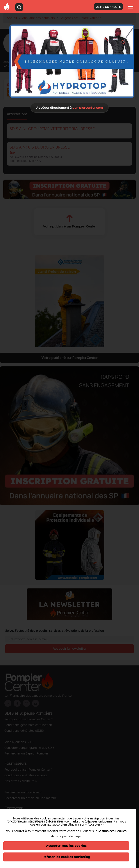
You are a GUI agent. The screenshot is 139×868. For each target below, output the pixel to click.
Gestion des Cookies (112, 831)
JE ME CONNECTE (108, 7)
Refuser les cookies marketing (66, 857)
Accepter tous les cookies (66, 846)
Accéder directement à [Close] (69, 108)
